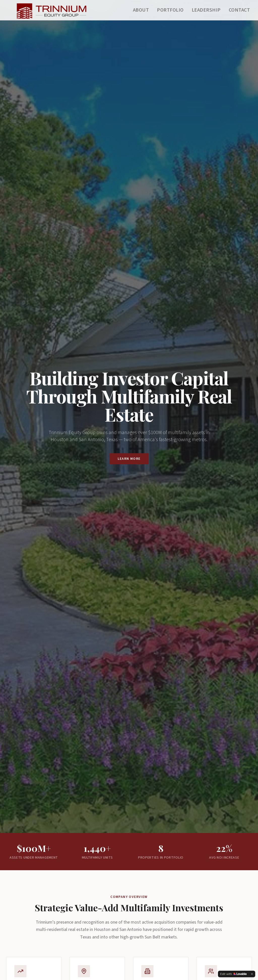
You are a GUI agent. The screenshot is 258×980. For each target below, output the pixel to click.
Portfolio (170, 10)
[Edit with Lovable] (233, 974)
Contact (239, 10)
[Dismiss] (252, 974)
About (141, 10)
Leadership (206, 10)
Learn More (129, 459)
